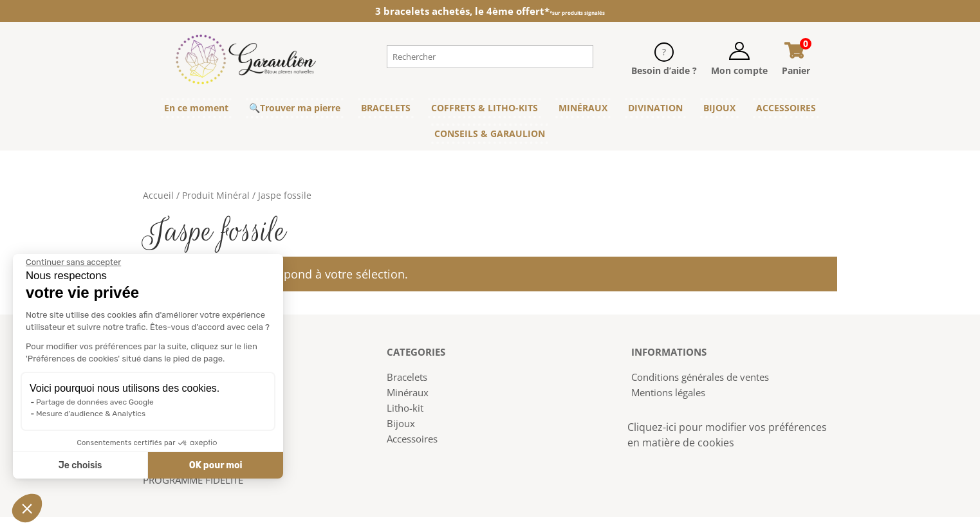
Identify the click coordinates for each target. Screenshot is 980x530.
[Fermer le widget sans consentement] (72, 262)
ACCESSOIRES (786, 108)
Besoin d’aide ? (664, 70)
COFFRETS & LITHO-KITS (485, 108)
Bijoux (401, 423)
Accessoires (412, 439)
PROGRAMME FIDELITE (193, 480)
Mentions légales (668, 392)
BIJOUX (719, 108)
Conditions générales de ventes (700, 377)
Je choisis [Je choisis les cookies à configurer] (79, 465)
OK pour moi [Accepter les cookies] (214, 465)
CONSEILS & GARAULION (490, 133)
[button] (27, 508)
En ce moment (196, 108)
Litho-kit (405, 408)
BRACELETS (386, 108)
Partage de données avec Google (94, 402)
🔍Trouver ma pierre (295, 108)
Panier (796, 70)
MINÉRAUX (583, 108)
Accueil (158, 195)
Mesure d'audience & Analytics (89, 414)
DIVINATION (655, 108)
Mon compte (739, 70)
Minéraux (408, 392)
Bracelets (407, 377)
